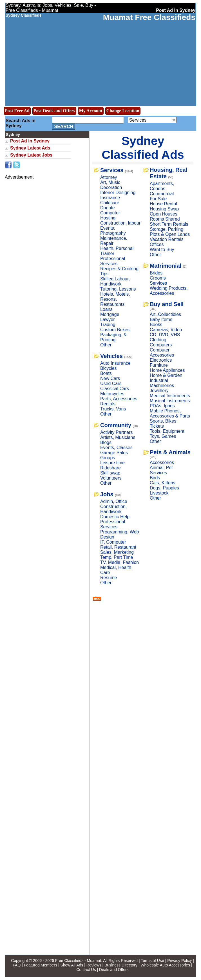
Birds (155, 478)
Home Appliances (167, 370)
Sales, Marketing (117, 552)
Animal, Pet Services (161, 470)
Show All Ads (72, 965)
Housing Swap (164, 209)
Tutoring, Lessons (118, 289)
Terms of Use (152, 961)
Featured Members (41, 965)
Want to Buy (162, 250)
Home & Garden (166, 375)
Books (156, 325)
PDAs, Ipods (162, 406)
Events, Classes (116, 448)
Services (112, 170)
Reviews (94, 965)
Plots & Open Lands (170, 234)
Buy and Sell (167, 304)
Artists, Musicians (118, 437)
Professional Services (113, 261)
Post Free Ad (17, 111)
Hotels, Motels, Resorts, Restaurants (115, 299)
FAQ (17, 965)
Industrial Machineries (162, 383)
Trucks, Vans (113, 409)
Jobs (107, 494)
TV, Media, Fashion (120, 562)
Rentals (108, 404)
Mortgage (110, 314)
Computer (110, 213)
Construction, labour (120, 223)
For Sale (158, 199)
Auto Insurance (115, 363)
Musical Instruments (170, 401)
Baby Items (161, 319)
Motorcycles (112, 394)
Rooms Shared (165, 219)
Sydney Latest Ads (30, 148)
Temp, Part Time (117, 557)
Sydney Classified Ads (143, 148)
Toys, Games (163, 436)
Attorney (109, 177)
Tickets (157, 426)
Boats (106, 373)
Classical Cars (115, 389)
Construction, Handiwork (113, 509)
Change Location (123, 111)
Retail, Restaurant (118, 547)
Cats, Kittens (163, 483)
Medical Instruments (170, 396)
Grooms (158, 278)
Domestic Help (115, 517)
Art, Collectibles (165, 314)
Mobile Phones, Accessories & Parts (170, 413)
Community (116, 425)
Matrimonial (166, 266)
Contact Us (86, 970)
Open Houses (164, 214)
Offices (157, 244)
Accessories (162, 462)
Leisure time (112, 463)
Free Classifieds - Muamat (78, 961)
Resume (109, 578)
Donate (108, 208)
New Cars (110, 378)
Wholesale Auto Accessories (165, 965)
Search (64, 127)
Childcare (110, 203)
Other (106, 345)
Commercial (162, 194)
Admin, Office (114, 501)
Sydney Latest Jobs (31, 155)
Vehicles (111, 356)
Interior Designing (118, 193)
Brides (156, 273)
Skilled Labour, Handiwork (115, 281)
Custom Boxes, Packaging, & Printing (115, 335)
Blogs (106, 442)
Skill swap (110, 473)
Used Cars (111, 384)
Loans (106, 309)
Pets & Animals (170, 452)
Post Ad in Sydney (30, 141)
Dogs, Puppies (164, 488)
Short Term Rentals (169, 224)
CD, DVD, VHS (165, 335)
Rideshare (110, 468)
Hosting (108, 218)
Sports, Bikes (163, 421)
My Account (91, 111)
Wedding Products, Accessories (169, 291)
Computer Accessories (162, 352)
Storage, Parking (167, 229)
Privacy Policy (179, 961)
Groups (108, 458)
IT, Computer (113, 542)
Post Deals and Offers (54, 111)
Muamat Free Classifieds (149, 17)
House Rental (163, 204)
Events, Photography (113, 231)
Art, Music (110, 182)
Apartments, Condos (162, 186)
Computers (161, 345)
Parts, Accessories (119, 399)
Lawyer (108, 319)
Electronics (161, 360)
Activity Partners (117, 432)
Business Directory (121, 965)
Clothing (158, 340)
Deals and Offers (114, 970)
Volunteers (111, 478)
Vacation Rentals (167, 239)
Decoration (111, 187)
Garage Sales (114, 453)
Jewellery (159, 391)
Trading (108, 325)
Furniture (159, 365)
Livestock (159, 493)
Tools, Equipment (167, 431)
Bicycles (109, 368)
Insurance (110, 198)
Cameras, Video (166, 330)
